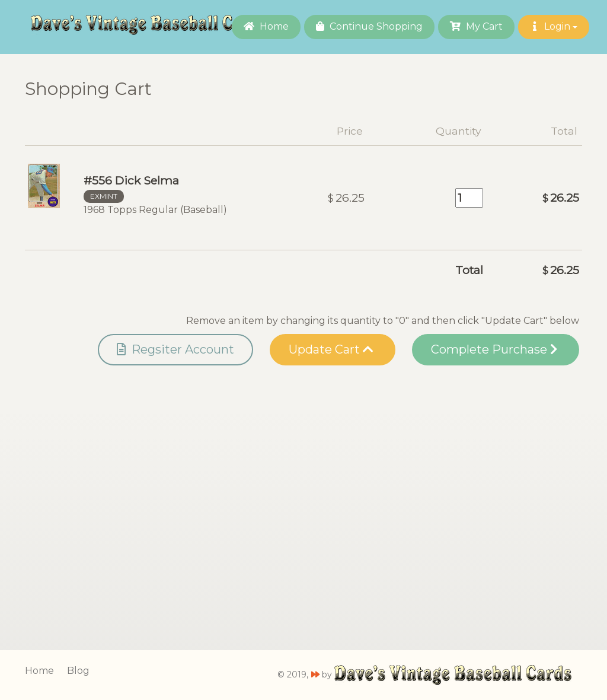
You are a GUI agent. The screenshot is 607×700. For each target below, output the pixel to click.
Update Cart (331, 349)
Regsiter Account (175, 349)
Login (554, 26)
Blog (78, 671)
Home (266, 26)
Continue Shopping (369, 26)
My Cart (476, 26)
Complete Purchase (494, 349)
